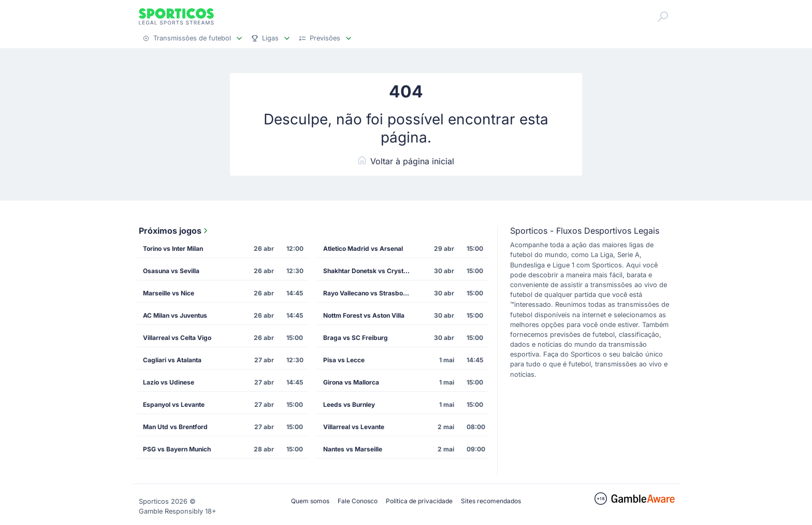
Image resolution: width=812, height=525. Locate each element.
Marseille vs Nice (169, 293)
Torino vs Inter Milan (173, 249)
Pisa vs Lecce (344, 360)
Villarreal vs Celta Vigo (177, 338)
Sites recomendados (491, 501)
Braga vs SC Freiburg (356, 338)
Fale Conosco (358, 501)
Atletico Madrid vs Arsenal (363, 249)
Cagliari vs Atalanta (172, 360)
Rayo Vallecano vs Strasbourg (368, 293)
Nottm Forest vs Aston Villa (364, 315)
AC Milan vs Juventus (175, 315)
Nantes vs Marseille (353, 449)
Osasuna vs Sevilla (171, 271)
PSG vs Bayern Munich (177, 449)
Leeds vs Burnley (349, 405)
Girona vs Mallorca (351, 382)
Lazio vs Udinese (169, 382)
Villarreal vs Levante (354, 427)
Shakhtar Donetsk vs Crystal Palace (370, 271)
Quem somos (310, 501)
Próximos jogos (174, 231)
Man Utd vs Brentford (175, 427)
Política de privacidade (419, 501)
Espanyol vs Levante (174, 405)
